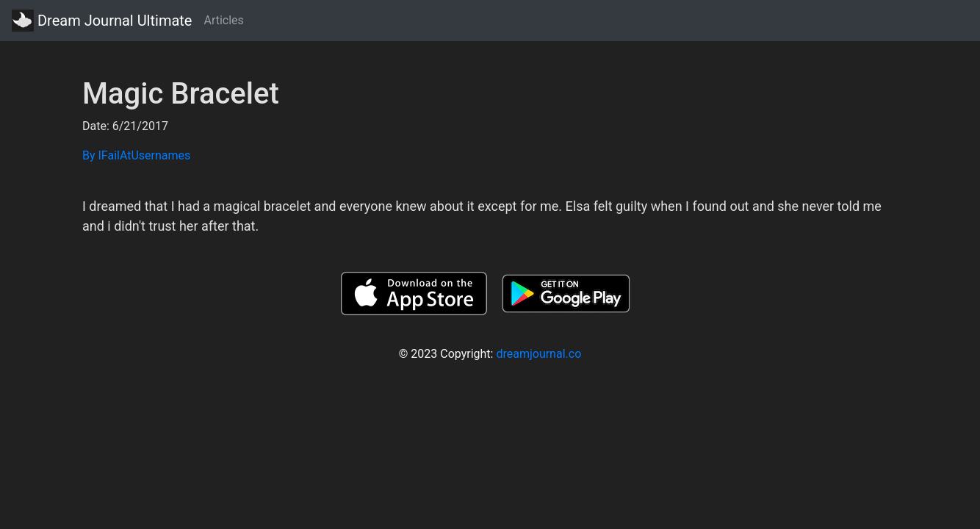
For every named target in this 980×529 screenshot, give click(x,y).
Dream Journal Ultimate (102, 21)
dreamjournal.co (538, 354)
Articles (223, 20)
